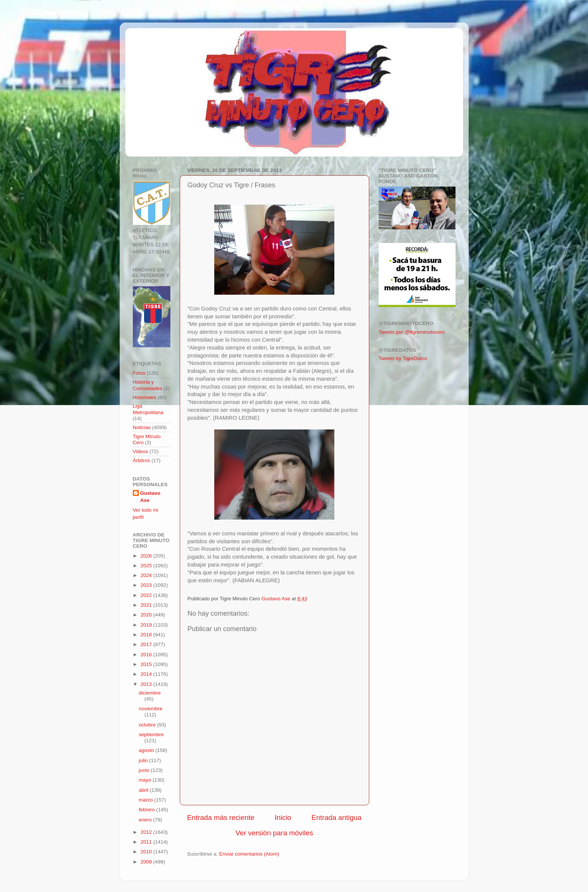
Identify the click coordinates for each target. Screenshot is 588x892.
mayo (146, 780)
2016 (147, 655)
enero (146, 820)
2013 (147, 684)
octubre (148, 725)
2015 (147, 664)
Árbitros (142, 460)
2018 (147, 635)
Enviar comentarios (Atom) (249, 854)
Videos (141, 451)
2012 (147, 832)
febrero (148, 810)
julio (144, 760)
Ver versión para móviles (274, 833)
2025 (147, 566)
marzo (147, 800)
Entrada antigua (336, 817)
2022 (147, 595)
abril (144, 790)
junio (145, 770)
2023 (147, 585)
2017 (147, 644)
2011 (147, 842)
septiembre (151, 735)
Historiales (145, 397)
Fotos (139, 373)
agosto (147, 750)
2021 (147, 605)
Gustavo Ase (150, 497)
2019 (147, 625)
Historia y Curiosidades (148, 385)
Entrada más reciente (221, 817)
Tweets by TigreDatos (403, 358)
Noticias (142, 427)
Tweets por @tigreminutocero (412, 332)
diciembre (150, 693)
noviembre (151, 709)
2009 (147, 862)
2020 (147, 615)
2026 (147, 556)
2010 (147, 852)
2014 (147, 674)
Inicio (283, 817)
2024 (147, 575)
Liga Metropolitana (148, 409)
